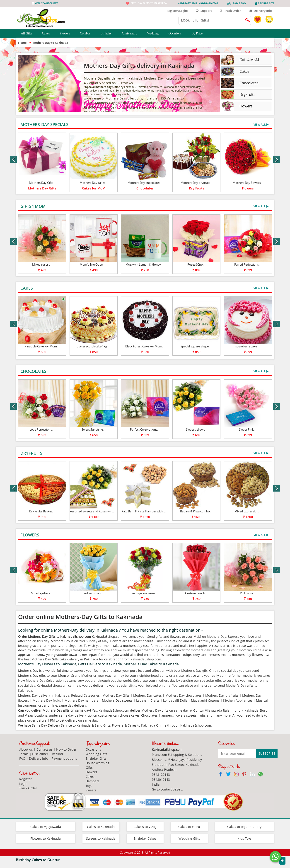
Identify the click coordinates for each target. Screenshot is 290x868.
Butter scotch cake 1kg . (92, 346)
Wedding (155, 34)
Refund (57, 754)
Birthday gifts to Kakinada (149, 3)
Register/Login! (175, 11)
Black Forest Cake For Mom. (144, 346)
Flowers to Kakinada (46, 838)
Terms (24, 754)
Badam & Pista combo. (195, 511)
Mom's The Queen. (92, 264)
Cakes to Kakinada (101, 827)
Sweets (91, 790)
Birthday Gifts (96, 758)
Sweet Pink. (247, 429)
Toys (89, 786)
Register (25, 779)
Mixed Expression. (247, 511)
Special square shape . (195, 346)
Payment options (64, 758)
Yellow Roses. (92, 593)
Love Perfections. (41, 429)
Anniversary (132, 34)
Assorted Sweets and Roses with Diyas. (96, 511)
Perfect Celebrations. (144, 429)
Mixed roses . (41, 264)
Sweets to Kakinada (101, 838)
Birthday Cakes (145, 838)
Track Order (230, 11)
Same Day (239, 3)
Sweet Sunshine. (93, 429)
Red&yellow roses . (144, 593)
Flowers (67, 34)
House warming (98, 763)
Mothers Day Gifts (41, 183)
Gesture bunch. (195, 593)
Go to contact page (166, 789)
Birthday (108, 34)
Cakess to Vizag (145, 827)
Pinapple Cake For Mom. (41, 346)
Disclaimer (40, 754)
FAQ (22, 758)
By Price (199, 34)
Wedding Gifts (96, 754)
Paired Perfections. (247, 264)
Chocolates (145, 188)
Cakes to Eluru (189, 827)
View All (261, 125)
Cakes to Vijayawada (46, 827)
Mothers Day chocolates (144, 183)
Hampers (93, 781)
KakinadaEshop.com (196, 725)
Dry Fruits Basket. (41, 511)
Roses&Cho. (195, 264)
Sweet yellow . (195, 429)
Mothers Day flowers (247, 183)
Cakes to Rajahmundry (244, 827)
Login (23, 784)
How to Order (66, 749)
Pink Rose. (247, 593)
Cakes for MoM (94, 188)
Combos (88, 34)
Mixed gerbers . (41, 593)
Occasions (178, 34)
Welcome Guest (46, 3)
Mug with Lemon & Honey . (144, 264)
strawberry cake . (247, 346)
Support (204, 11)
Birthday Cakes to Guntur (38, 860)
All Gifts (29, 34)
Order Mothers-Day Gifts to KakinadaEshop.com (54, 636)
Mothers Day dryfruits (195, 183)
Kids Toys (244, 838)
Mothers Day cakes (93, 183)
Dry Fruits (197, 188)
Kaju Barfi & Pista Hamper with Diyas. (146, 511)
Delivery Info (260, 11)
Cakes (48, 34)
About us (26, 749)
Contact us (45, 749)
